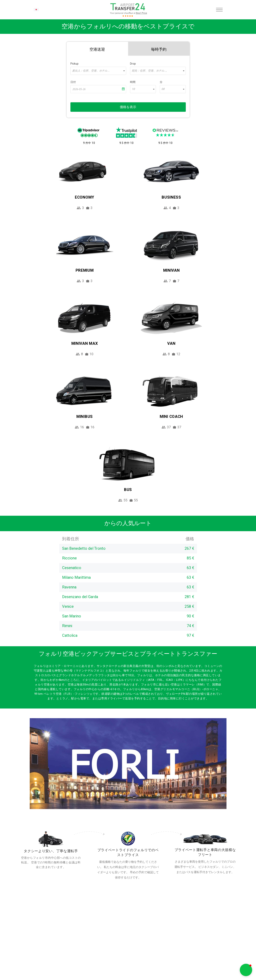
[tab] (97, 49)
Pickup (74, 64)
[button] (246, 970)
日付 (73, 82)
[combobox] (98, 71)
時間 (133, 82)
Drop (133, 64)
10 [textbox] (133, 89)
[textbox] (98, 71)
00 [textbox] (163, 89)
